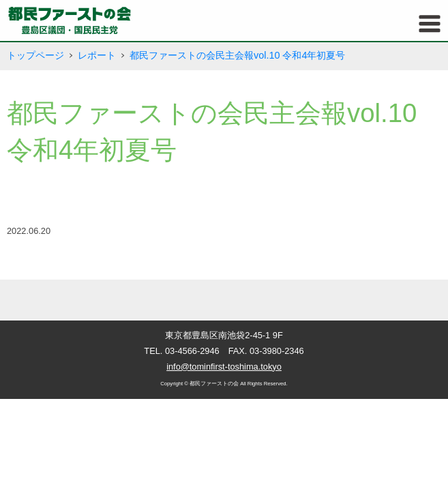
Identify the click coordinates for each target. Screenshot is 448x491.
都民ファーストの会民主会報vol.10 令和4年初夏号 (237, 55)
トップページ (35, 55)
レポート (97, 55)
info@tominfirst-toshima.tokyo (224, 367)
